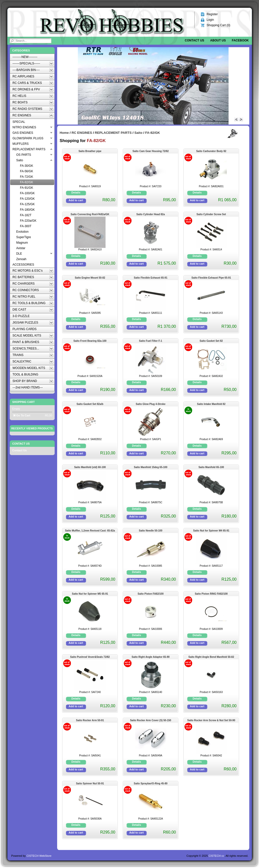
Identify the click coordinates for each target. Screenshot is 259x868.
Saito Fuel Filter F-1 (151, 341)
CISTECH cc (216, 856)
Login (210, 20)
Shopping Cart (23, 402)
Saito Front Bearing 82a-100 (90, 341)
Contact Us (19, 450)
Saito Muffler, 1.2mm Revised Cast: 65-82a (90, 531)
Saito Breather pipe (90, 151)
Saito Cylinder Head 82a (151, 214)
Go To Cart (22, 415)
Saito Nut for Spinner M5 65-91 (90, 594)
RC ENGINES (82, 133)
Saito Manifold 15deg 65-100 (151, 467)
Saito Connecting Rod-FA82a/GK (90, 214)
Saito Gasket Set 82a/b (90, 404)
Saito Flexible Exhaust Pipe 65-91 (211, 278)
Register (212, 14)
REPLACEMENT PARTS (113, 133)
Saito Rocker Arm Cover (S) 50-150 (151, 720)
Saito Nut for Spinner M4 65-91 (211, 531)
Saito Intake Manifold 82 (211, 404)
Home (64, 133)
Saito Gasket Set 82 (211, 341)
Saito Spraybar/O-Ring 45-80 (151, 783)
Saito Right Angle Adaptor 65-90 (150, 657)
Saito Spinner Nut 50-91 (90, 783)
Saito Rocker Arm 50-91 (90, 720)
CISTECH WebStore (39, 856)
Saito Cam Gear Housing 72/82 (151, 151)
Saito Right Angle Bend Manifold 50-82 (211, 657)
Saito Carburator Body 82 (211, 151)
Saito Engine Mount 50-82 (90, 278)
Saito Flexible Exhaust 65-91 (151, 278)
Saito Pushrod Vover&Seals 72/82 (90, 657)
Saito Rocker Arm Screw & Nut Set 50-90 (211, 720)
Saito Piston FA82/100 (151, 594)
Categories (21, 50)
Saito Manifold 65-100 (211, 467)
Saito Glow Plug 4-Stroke (151, 404)
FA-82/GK (153, 133)
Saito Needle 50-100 (151, 531)
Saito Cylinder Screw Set (211, 214)
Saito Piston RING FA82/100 (211, 594)
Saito (138, 133)
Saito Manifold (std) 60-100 (90, 467)
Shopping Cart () (218, 25)
